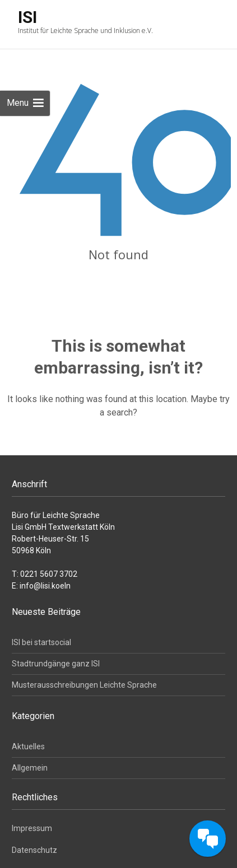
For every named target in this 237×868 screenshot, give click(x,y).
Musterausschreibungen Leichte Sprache (84, 685)
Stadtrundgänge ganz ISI (56, 664)
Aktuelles (28, 746)
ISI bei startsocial (41, 642)
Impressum (32, 828)
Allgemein (30, 768)
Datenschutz (34, 850)
